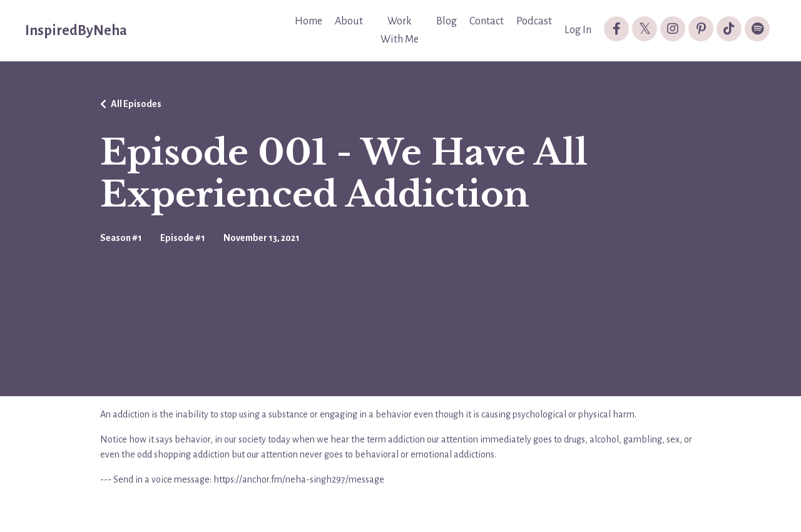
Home (309, 21)
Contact (487, 21)
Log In (578, 30)
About (349, 21)
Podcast (534, 21)
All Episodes (136, 104)
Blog (446, 21)
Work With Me (400, 30)
